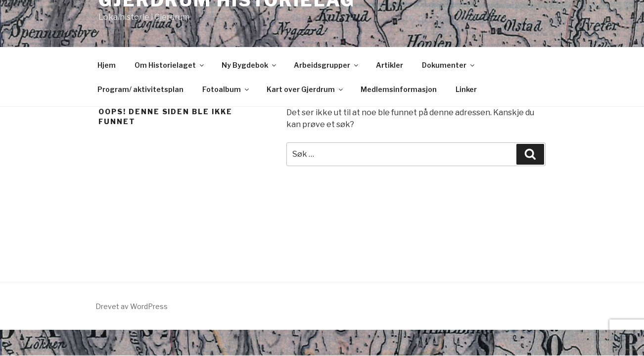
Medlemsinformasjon (399, 89)
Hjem (107, 65)
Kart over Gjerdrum (305, 89)
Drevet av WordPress (132, 306)
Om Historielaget (170, 65)
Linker (466, 89)
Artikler (390, 65)
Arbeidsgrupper (327, 65)
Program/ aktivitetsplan (140, 89)
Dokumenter (449, 65)
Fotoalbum (226, 89)
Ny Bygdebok (250, 65)
